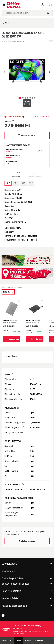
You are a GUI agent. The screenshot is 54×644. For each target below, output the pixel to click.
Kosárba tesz (12, 339)
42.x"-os (8, 23)
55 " (23, 183)
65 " (31, 183)
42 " (8, 183)
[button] (50, 72)
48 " (16, 183)
